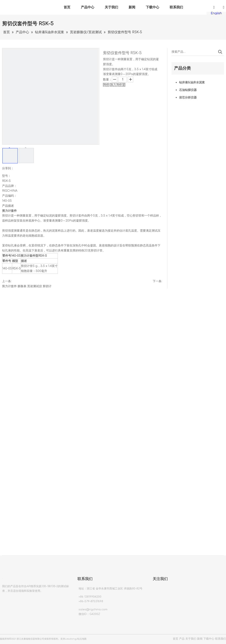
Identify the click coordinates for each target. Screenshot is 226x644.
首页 (67, 7)
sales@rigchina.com (93, 610)
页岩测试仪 (35, 286)
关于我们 (111, 7)
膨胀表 (22, 286)
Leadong (71, 639)
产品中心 (88, 7)
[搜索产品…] (194, 52)
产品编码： (9, 196)
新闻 (132, 7)
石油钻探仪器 (188, 90)
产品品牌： (9, 186)
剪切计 (47, 286)
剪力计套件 (9, 286)
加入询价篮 (118, 85)
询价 (106, 85)
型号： (6, 176)
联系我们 (176, 7)
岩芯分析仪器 (188, 98)
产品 (182, 639)
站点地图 (82, 639)
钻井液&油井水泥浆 (192, 82)
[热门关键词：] (220, 52)
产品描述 (8, 206)
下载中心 (152, 7)
